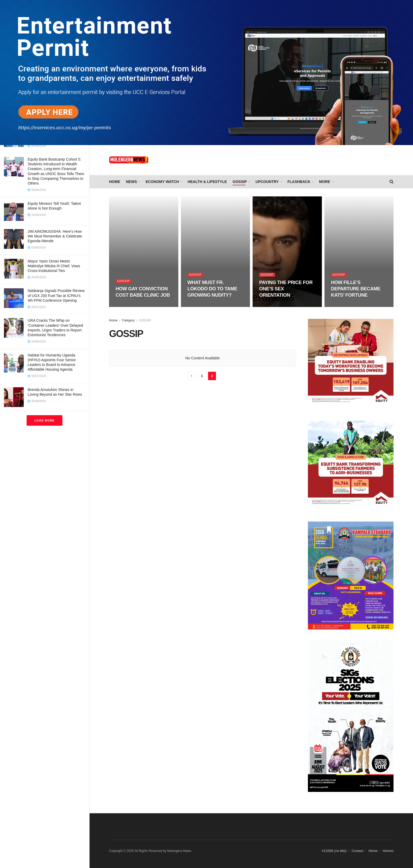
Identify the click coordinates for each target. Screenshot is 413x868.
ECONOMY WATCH (162, 182)
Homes (388, 851)
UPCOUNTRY (267, 182)
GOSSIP (240, 182)
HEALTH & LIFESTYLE (207, 182)
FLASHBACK (299, 182)
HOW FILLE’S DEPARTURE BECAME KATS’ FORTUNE (356, 289)
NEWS (131, 182)
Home (115, 182)
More (324, 182)
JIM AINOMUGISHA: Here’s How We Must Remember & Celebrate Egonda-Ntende (55, 236)
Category (128, 320)
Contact (358, 851)
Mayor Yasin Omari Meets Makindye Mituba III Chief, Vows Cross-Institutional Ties (54, 266)
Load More (45, 420)
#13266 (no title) (334, 851)
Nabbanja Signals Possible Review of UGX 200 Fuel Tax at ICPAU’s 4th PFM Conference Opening (56, 295)
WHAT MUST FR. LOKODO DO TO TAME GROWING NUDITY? (212, 289)
